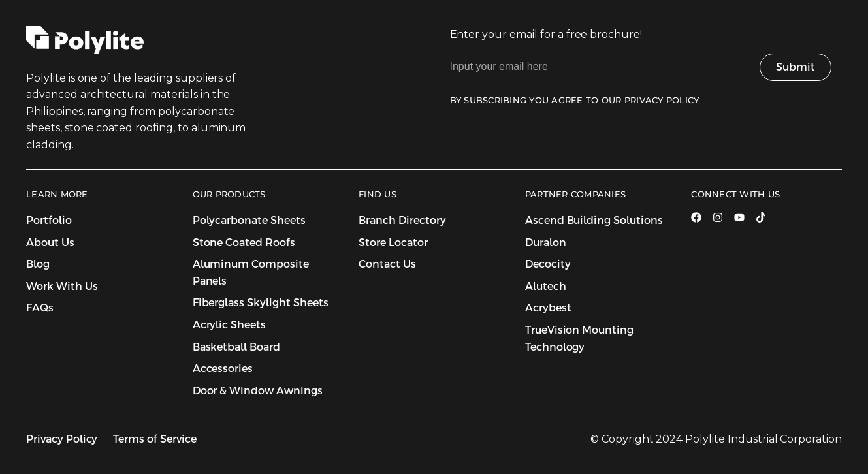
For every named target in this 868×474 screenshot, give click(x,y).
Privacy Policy (62, 439)
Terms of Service (154, 439)
